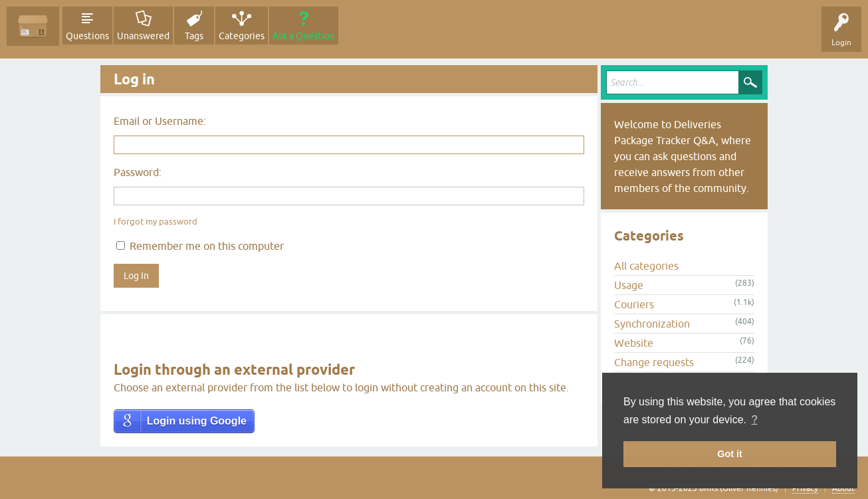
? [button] (755, 420)
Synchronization (652, 324)
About (843, 488)
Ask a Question (304, 36)
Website (634, 343)
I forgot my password (156, 222)
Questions (87, 36)
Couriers (634, 304)
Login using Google (197, 421)
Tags (194, 36)
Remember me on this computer (200, 246)
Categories (242, 36)
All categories (646, 266)
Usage (629, 285)
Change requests (654, 362)
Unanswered (143, 36)
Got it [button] (730, 454)
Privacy (805, 488)
